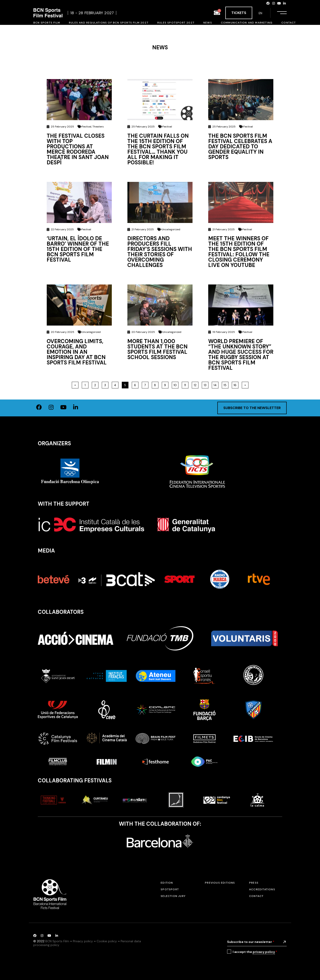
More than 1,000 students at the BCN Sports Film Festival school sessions (157, 349)
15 (226, 384)
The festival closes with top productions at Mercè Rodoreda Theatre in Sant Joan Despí (78, 149)
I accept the (255, 952)
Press (254, 883)
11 (186, 384)
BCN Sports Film (57, 941)
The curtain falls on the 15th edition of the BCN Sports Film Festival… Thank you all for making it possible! (158, 149)
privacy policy (264, 952)
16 (236, 384)
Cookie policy (107, 941)
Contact (256, 896)
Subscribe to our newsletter (251, 942)
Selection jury (173, 896)
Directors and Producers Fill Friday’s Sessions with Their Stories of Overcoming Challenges (160, 252)
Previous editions (220, 883)
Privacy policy (83, 941)
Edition (167, 883)
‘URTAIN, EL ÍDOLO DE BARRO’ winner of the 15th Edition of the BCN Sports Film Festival (78, 249)
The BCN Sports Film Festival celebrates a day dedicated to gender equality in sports (240, 146)
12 (196, 384)
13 (206, 384)
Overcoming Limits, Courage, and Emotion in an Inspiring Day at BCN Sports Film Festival (77, 352)
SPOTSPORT (170, 889)
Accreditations (262, 889)
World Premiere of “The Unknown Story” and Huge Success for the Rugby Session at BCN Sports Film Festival (241, 355)
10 (176, 384)
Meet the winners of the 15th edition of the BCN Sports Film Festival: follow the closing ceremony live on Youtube (239, 252)
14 (216, 384)
